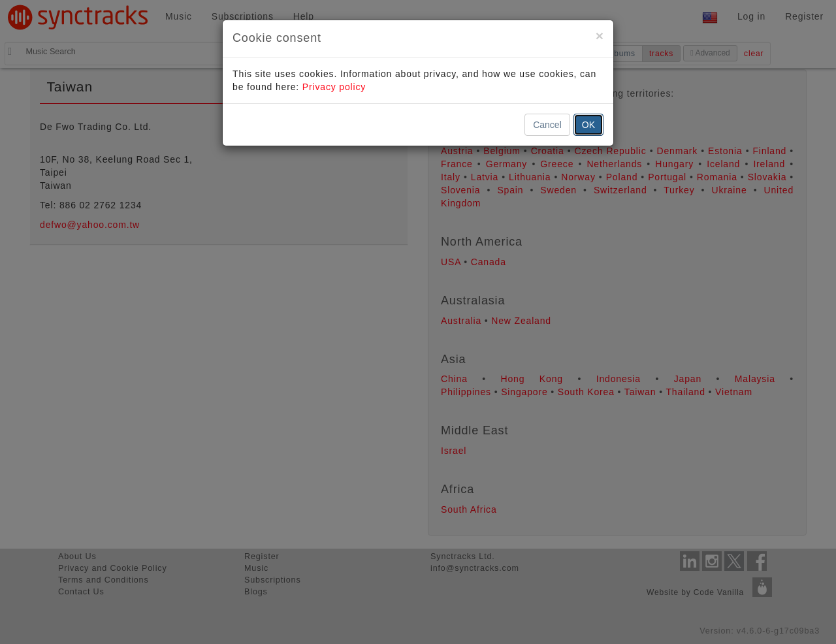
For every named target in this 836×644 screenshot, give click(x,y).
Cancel (547, 125)
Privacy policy (334, 87)
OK (588, 125)
